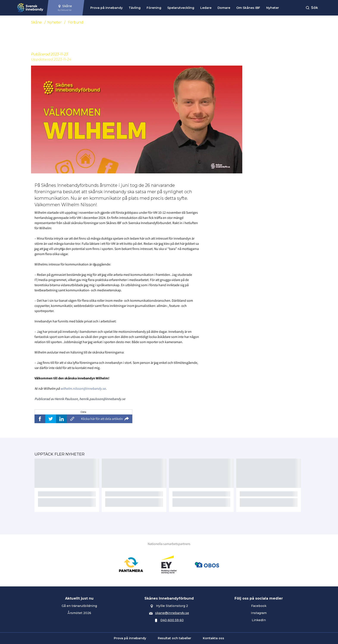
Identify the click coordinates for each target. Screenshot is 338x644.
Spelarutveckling (181, 8)
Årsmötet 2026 (79, 613)
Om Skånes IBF (248, 8)
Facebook (259, 606)
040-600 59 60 (172, 620)
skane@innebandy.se (172, 613)
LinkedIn (259, 620)
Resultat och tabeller (174, 638)
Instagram (259, 613)
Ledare (206, 8)
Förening (154, 8)
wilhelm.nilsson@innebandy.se (83, 389)
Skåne (36, 22)
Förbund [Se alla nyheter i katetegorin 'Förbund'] (76, 22)
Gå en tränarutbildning (79, 606)
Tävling (135, 8)
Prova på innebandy (106, 8)
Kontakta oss (214, 638)
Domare (224, 8)
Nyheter (273, 8)
